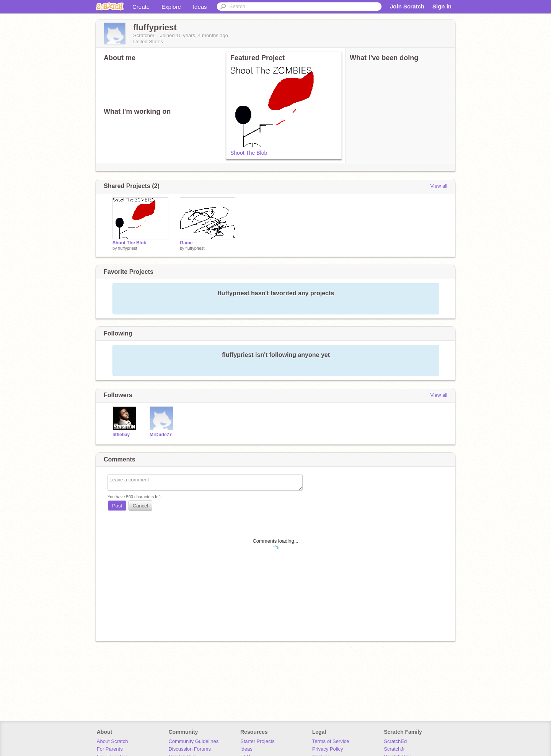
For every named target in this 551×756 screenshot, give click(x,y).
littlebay (121, 435)
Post (117, 506)
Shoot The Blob (249, 153)
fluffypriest (128, 248)
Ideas (200, 7)
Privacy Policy (328, 749)
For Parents (110, 749)
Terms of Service (331, 741)
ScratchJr (394, 749)
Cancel (140, 506)
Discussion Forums (190, 749)
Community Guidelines (193, 741)
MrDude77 (161, 435)
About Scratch (112, 741)
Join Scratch (407, 6)
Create (141, 7)
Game (186, 243)
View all (439, 186)
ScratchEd (395, 741)
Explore (171, 7)
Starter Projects (258, 741)
